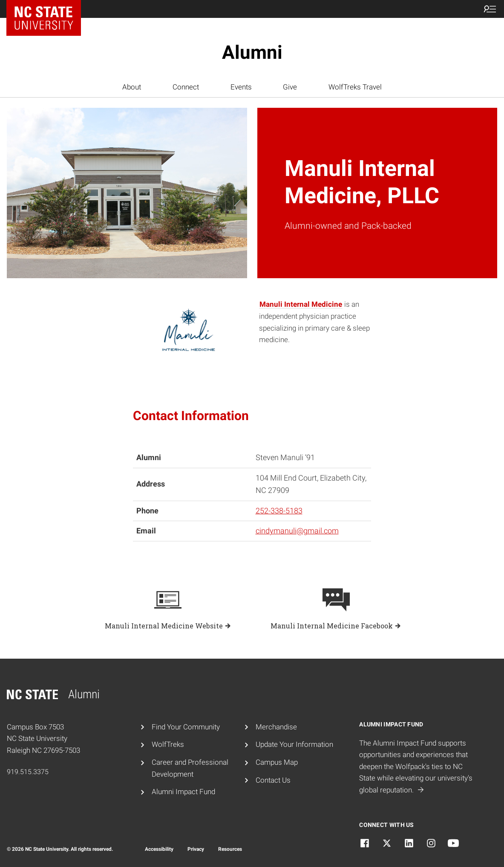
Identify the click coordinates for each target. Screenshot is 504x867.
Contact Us (273, 780)
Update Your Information (294, 744)
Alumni (252, 52)
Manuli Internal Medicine (301, 304)
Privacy (196, 849)
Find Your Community (186, 727)
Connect (186, 87)
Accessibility (159, 849)
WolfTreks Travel (355, 87)
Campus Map (277, 762)
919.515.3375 (28, 772)
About (132, 87)
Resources (230, 849)
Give (290, 87)
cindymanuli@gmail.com (297, 531)
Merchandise (276, 727)
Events (241, 87)
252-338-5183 (279, 511)
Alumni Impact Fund (183, 792)
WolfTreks (168, 744)
